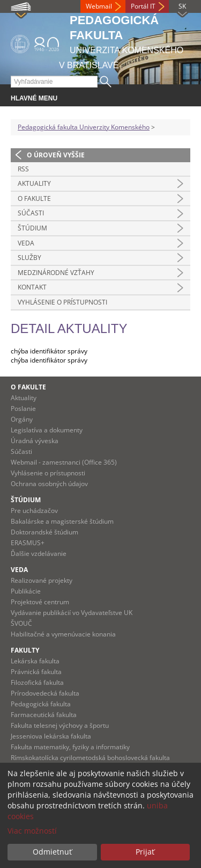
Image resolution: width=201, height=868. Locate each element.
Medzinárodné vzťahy (56, 273)
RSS (23, 169)
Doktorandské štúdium (44, 532)
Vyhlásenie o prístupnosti (62, 302)
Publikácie (26, 591)
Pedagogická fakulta (41, 704)
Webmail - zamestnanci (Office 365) (64, 462)
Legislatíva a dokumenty (47, 430)
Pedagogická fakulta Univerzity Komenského (84, 127)
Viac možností (32, 831)
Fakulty (25, 650)
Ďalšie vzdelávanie (39, 554)
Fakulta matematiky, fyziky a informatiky (70, 747)
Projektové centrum (40, 602)
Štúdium (32, 228)
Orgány (22, 419)
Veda (26, 243)
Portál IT (143, 6)
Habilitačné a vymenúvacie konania (63, 634)
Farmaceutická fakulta (44, 715)
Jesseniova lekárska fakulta (51, 736)
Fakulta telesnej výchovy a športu (60, 725)
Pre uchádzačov (34, 511)
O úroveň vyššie (56, 155)
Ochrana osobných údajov (49, 484)
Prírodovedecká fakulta (45, 693)
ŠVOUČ (21, 623)
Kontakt (32, 287)
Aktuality (34, 183)
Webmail (99, 6)
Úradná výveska (35, 441)
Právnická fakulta (36, 672)
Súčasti (31, 213)
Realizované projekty (42, 580)
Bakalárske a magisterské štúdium (62, 521)
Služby (29, 258)
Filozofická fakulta (37, 682)
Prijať (145, 852)
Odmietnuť (52, 852)
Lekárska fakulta (35, 661)
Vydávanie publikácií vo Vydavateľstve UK (72, 613)
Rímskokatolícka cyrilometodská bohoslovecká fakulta (90, 758)
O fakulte (34, 198)
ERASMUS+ (28, 543)
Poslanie (23, 408)
